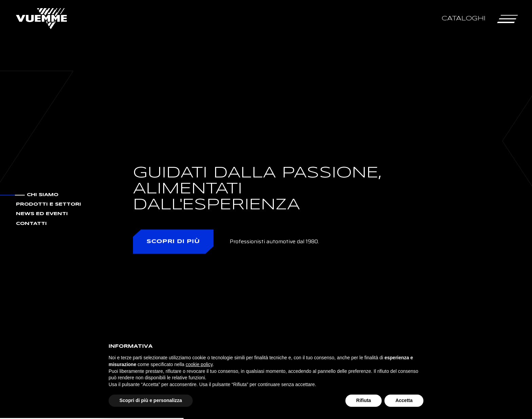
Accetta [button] (404, 400)
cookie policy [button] (199, 364)
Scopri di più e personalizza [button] (151, 400)
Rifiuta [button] (364, 400)
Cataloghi (464, 18)
